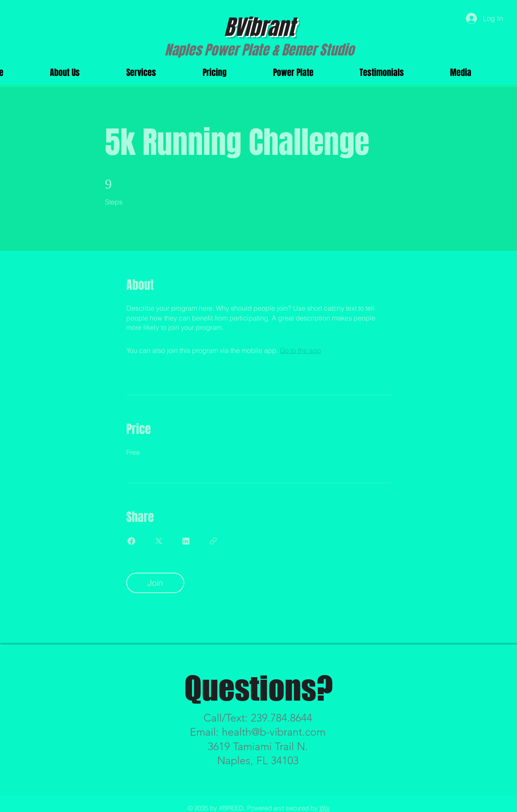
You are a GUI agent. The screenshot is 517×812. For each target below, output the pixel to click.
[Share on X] (159, 541)
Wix (325, 808)
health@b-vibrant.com (274, 732)
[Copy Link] (213, 541)
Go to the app (301, 350)
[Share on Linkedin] (186, 541)
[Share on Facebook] (131, 541)
